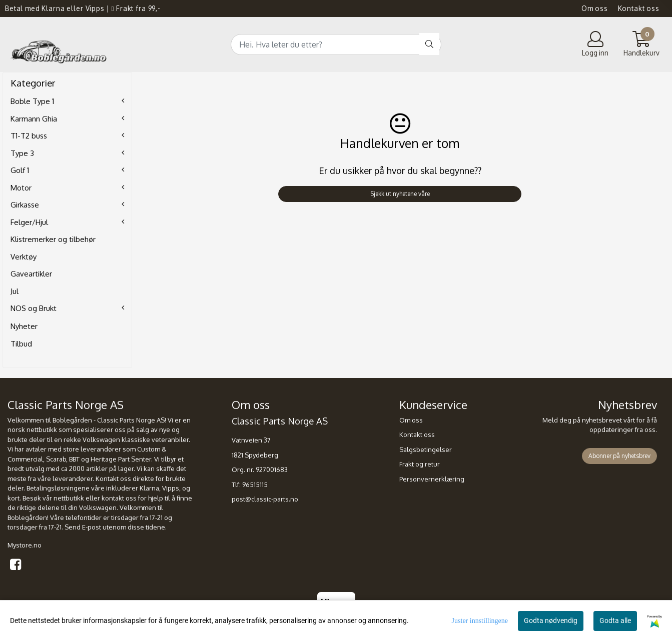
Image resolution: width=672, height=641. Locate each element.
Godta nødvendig (551, 620)
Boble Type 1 (32, 101)
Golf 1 (20, 170)
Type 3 (22, 153)
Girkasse (25, 205)
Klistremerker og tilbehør (53, 239)
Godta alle (615, 620)
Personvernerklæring (432, 479)
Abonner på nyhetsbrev (619, 456)
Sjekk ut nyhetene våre (400, 194)
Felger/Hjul (29, 222)
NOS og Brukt (34, 308)
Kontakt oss (639, 8)
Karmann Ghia (34, 119)
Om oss (595, 8)
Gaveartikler (31, 274)
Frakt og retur (420, 464)
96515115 (255, 484)
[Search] (336, 44)
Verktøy (24, 257)
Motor (21, 188)
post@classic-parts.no (265, 499)
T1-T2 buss (29, 136)
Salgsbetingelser (426, 449)
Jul (15, 291)
